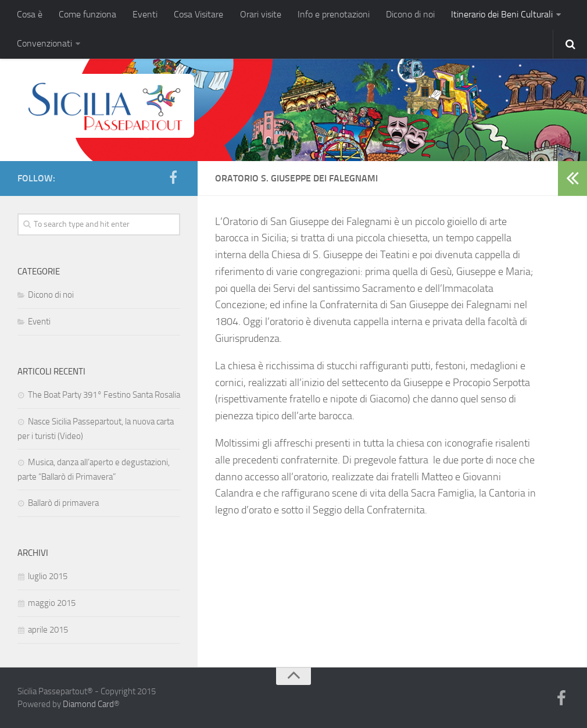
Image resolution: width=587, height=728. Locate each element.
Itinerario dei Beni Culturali (501, 14)
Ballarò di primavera (63, 502)
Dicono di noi (410, 14)
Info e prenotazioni (333, 14)
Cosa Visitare (198, 14)
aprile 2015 (48, 629)
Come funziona (87, 14)
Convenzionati (44, 43)
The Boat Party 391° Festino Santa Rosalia (104, 394)
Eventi (145, 14)
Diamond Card (88, 704)
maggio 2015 (52, 602)
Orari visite (260, 14)
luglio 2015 (48, 576)
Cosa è (30, 14)
